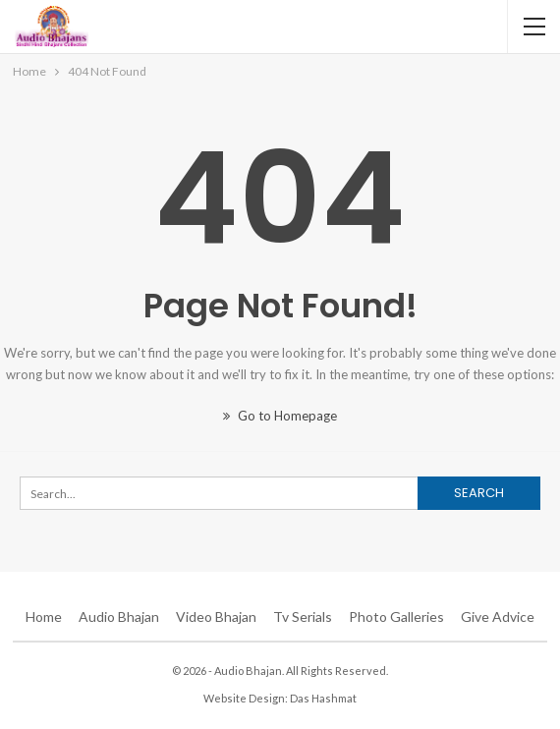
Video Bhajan (216, 617)
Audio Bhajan (119, 617)
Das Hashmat (323, 698)
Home (44, 617)
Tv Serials (303, 617)
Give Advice (498, 617)
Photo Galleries (396, 617)
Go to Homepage (280, 416)
